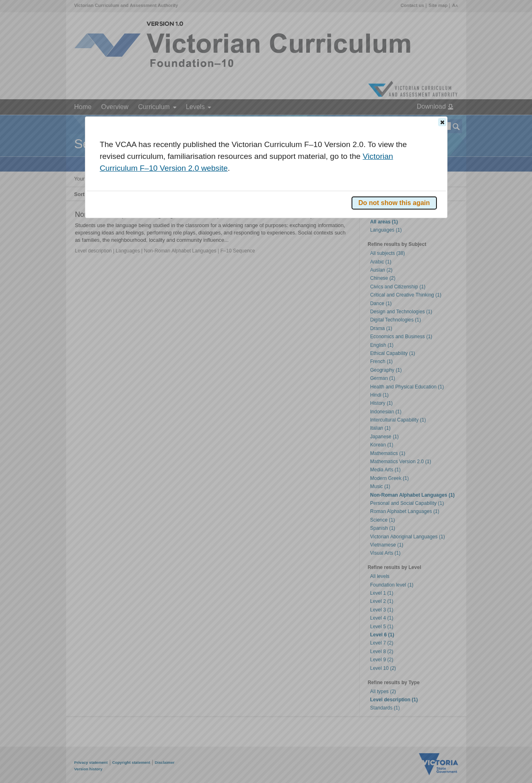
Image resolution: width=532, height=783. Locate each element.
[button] (442, 122)
